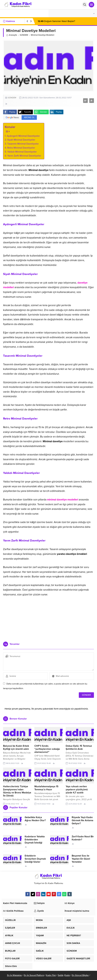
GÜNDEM (24, 35)
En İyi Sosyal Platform (34, 975)
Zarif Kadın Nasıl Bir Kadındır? (83, 838)
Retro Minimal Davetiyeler (21, 148)
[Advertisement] (49, 618)
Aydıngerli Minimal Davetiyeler (23, 136)
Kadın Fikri (51, 975)
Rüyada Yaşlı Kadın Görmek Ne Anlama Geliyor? (83, 820)
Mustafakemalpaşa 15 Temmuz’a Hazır (46, 788)
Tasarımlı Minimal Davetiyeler (23, 144)
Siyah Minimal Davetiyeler (21, 140)
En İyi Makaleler (15, 975)
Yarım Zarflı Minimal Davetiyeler (24, 156)
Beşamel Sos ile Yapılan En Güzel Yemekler (81, 859)
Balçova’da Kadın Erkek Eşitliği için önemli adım (16, 747)
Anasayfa (12, 35)
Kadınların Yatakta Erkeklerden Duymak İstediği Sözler (35, 841)
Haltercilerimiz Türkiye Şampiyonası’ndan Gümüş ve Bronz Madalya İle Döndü (17, 791)
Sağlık (61, 975)
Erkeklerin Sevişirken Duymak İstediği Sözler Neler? (35, 860)
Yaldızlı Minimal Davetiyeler (22, 152)
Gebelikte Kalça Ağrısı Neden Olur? (35, 819)
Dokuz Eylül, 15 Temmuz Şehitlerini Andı (79, 747)
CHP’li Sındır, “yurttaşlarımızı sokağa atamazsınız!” (47, 749)
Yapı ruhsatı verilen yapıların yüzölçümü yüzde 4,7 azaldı (77, 790)
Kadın (67, 975)
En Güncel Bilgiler (80, 975)
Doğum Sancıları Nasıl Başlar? (56, 21)
